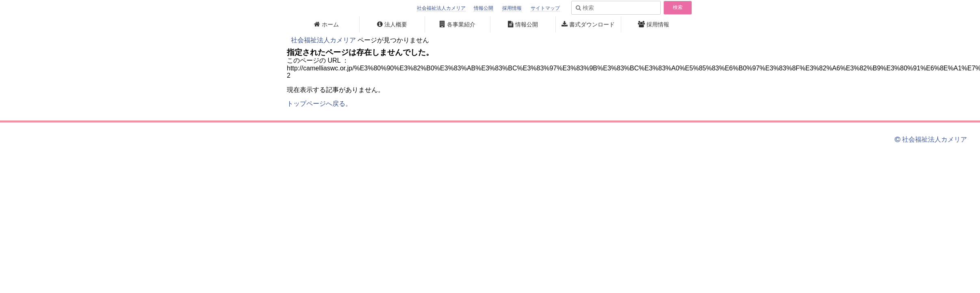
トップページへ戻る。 (319, 104)
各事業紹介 (461, 24)
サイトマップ (545, 8)
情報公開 (483, 8)
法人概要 (396, 24)
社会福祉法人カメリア (441, 8)
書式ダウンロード (592, 24)
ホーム (330, 24)
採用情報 (512, 8)
